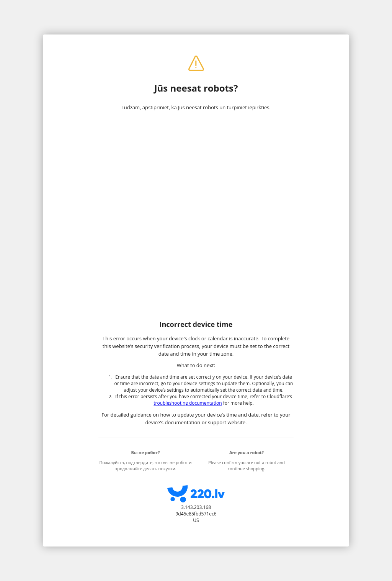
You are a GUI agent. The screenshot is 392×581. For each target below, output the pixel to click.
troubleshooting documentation (188, 403)
